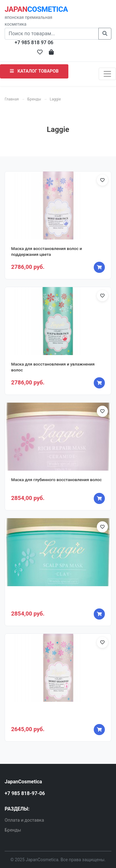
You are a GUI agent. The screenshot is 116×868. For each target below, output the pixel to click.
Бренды (34, 99)
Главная (12, 99)
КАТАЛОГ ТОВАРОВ (34, 71)
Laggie (55, 99)
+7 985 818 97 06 (34, 42)
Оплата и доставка (24, 820)
